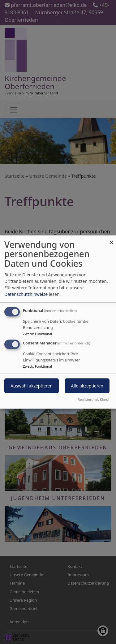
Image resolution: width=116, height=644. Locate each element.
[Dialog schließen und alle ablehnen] (111, 239)
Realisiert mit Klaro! (93, 399)
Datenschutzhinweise (26, 294)
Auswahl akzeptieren (32, 386)
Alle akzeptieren (87, 386)
